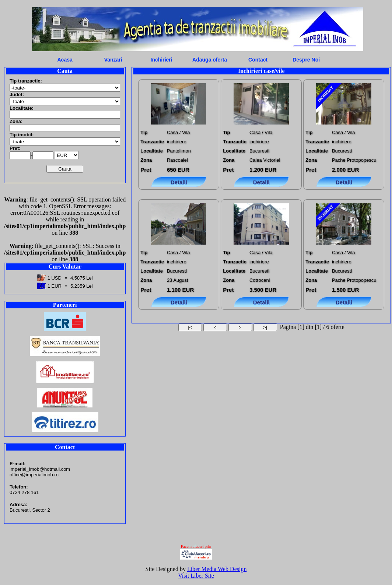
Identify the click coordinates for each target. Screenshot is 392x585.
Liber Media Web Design (217, 569)
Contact (258, 60)
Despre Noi (306, 60)
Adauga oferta (210, 60)
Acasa (65, 60)
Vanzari (113, 60)
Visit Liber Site (196, 576)
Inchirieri (162, 60)
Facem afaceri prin (196, 546)
